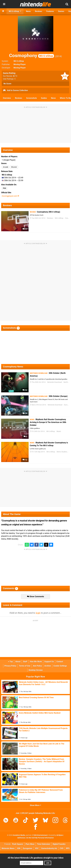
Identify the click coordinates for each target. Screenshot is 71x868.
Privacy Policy (10, 666)
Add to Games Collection (15, 91)
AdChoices (21, 838)
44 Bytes (60, 835)
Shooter (14, 167)
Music (59, 431)
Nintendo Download (55, 382)
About (18, 662)
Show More (35, 805)
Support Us (49, 662)
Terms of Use (25, 666)
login (38, 613)
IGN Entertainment (41, 835)
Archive (48, 666)
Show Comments (35, 597)
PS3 (4, 188)
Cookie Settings (60, 666)
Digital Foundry (59, 844)
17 (25, 229)
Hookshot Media (19, 835)
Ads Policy (37, 666)
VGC (37, 848)
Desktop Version (36, 670)
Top (10, 662)
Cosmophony (32, 56)
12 (25, 460)
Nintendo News (8, 848)
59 (25, 413)
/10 (15, 76)
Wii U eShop (19, 61)
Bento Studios (62, 452)
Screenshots (32, 98)
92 (25, 390)
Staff (25, 662)
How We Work (36, 662)
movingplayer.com (10, 196)
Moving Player (20, 64)
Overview (7, 98)
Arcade (6, 167)
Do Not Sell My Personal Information (40, 838)
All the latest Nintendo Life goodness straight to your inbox (36, 858)
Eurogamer (28, 848)
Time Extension (44, 844)
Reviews (19, 98)
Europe (67, 405)
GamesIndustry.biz (49, 848)
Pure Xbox (30, 844)
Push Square (18, 844)
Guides (44, 98)
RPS (68, 848)
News (53, 98)
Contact (60, 662)
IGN (19, 848)
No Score (7, 84)
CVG (62, 848)
